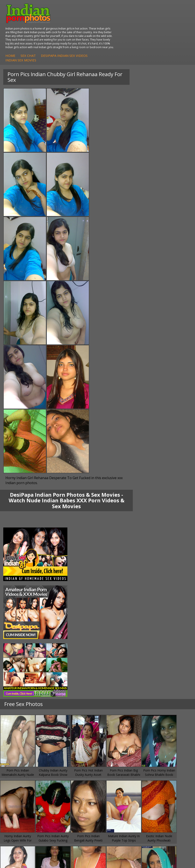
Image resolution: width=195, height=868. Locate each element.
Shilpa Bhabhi (18, 615)
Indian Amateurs (20, 641)
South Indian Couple (23, 611)
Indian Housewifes (119, 611)
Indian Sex (114, 602)
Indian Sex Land (20, 685)
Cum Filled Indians (22, 672)
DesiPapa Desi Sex (120, 607)
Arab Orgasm (18, 663)
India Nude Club (20, 676)
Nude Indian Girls (118, 650)
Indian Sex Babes (118, 646)
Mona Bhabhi (18, 594)
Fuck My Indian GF (22, 637)
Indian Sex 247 (19, 680)
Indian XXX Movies (119, 685)
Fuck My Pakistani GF (121, 615)
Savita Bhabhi (18, 607)
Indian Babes (18, 646)
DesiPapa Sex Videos (24, 628)
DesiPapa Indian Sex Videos (145, 34)
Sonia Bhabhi (18, 598)
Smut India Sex (117, 680)
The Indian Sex (117, 663)
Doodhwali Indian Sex (122, 667)
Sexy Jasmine (18, 602)
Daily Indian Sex (117, 672)
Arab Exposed (116, 598)
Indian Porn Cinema (120, 628)
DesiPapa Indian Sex (121, 594)
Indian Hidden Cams (23, 633)
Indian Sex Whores (119, 633)
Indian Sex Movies (102, 39)
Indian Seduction (118, 637)
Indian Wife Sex (117, 676)
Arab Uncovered (20, 650)
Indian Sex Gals (117, 641)
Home (92, 34)
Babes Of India (19, 667)
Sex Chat (109, 34)
